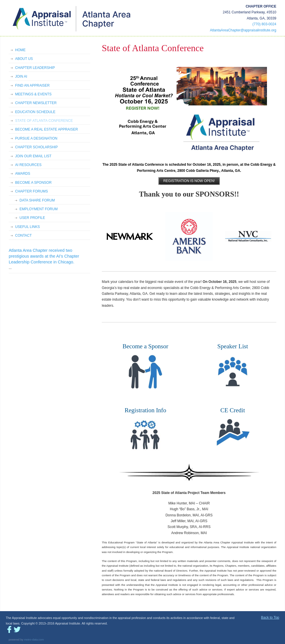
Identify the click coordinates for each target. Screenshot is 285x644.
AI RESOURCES (28, 165)
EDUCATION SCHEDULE (35, 112)
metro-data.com (34, 639)
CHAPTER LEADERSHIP (35, 68)
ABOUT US (24, 59)
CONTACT (23, 236)
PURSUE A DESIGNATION (36, 138)
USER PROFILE (32, 218)
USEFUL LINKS (27, 227)
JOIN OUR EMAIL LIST (33, 156)
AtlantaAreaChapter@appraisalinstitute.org (243, 30)
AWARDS (23, 174)
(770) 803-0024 (264, 24)
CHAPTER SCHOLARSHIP (36, 147)
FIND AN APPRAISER (32, 85)
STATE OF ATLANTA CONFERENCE (44, 121)
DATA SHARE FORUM (37, 200)
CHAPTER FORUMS (32, 191)
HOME (20, 50)
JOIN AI (21, 76)
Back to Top (270, 618)
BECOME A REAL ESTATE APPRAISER (47, 129)
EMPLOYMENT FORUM (39, 209)
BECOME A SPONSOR (33, 183)
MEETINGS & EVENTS (33, 94)
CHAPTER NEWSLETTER (36, 103)
